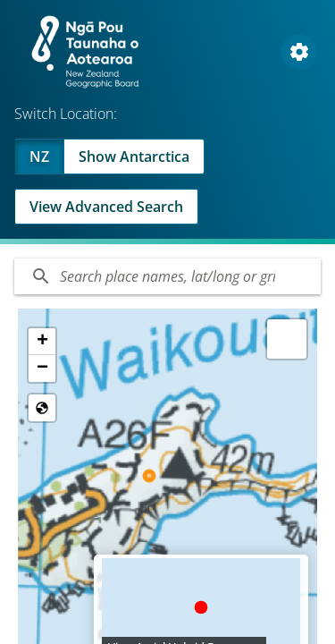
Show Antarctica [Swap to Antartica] (134, 157)
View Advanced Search (106, 207)
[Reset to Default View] (42, 408)
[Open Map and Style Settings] (299, 52)
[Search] (167, 276)
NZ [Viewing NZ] (39, 157)
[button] (42, 342)
